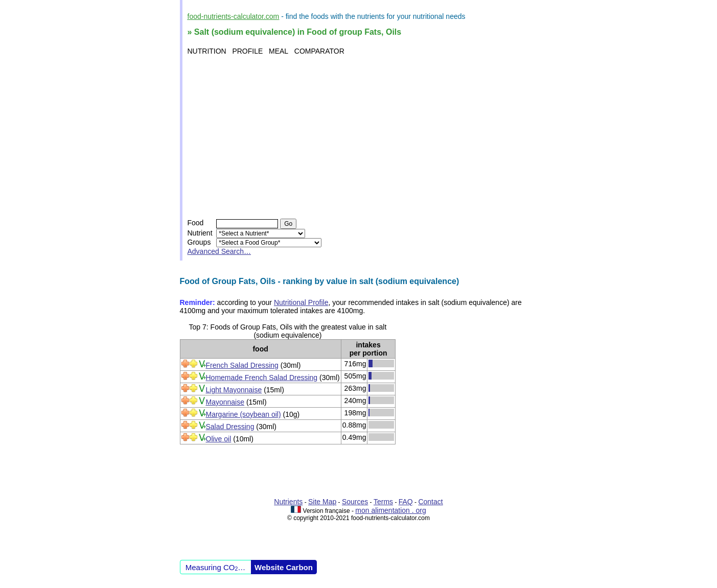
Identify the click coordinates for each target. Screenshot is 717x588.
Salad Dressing (230, 427)
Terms (383, 502)
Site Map (322, 502)
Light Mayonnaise (234, 390)
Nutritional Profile (301, 302)
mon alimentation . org (391, 510)
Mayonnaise (225, 402)
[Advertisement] (360, 137)
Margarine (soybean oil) (244, 414)
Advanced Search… (219, 251)
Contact (430, 502)
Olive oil (219, 439)
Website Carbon (284, 567)
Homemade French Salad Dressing (262, 378)
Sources (355, 502)
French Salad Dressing (242, 365)
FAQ (406, 502)
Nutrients (288, 502)
